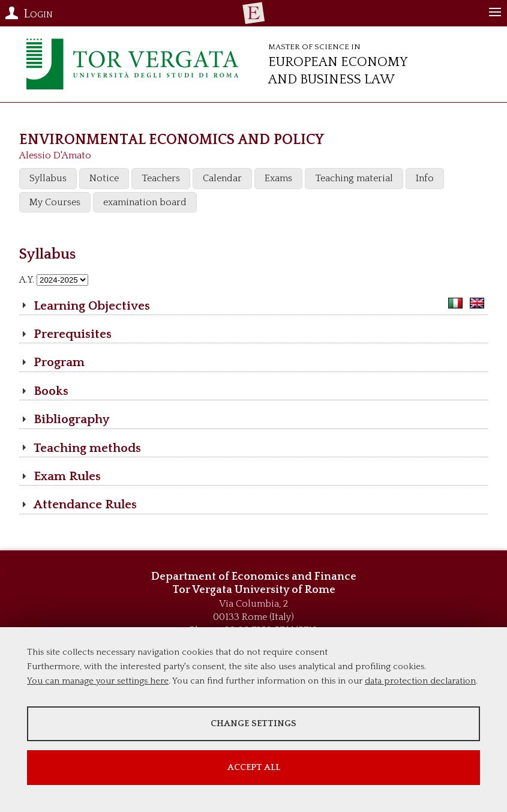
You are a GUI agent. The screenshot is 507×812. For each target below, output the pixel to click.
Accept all (254, 767)
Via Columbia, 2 (253, 604)
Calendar (222, 178)
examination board (145, 202)
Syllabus (48, 178)
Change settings (253, 723)
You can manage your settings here (98, 681)
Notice (104, 178)
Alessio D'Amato (55, 155)
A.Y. (27, 280)
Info (425, 178)
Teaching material (354, 178)
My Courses (55, 202)
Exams (278, 178)
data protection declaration (420, 681)
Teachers (161, 178)
